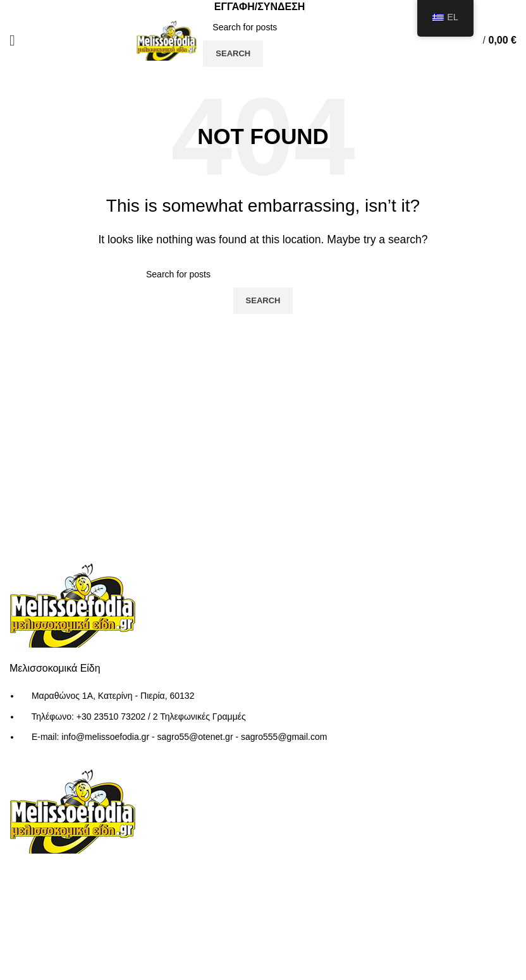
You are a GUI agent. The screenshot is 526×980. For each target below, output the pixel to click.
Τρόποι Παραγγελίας (231, 867)
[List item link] (263, 723)
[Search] (299, 27)
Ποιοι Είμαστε (215, 796)
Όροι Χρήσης (214, 820)
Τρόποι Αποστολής (227, 844)
